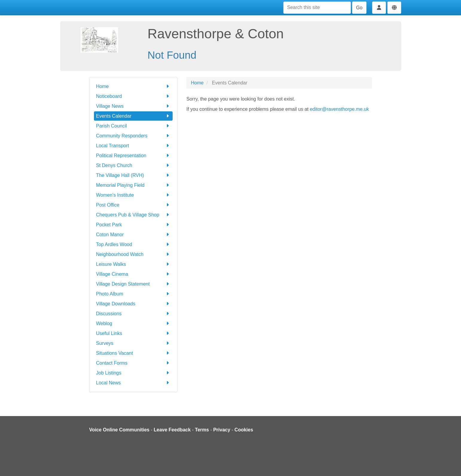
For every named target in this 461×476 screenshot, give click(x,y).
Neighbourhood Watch (133, 254)
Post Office (133, 205)
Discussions (133, 314)
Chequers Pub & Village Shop (133, 215)
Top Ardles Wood (133, 244)
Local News (133, 383)
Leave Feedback (172, 430)
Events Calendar (133, 116)
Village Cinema (133, 274)
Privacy (222, 430)
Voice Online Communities (119, 430)
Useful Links (133, 333)
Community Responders (133, 136)
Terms (202, 430)
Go (359, 8)
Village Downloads (133, 304)
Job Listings (133, 373)
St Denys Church (133, 165)
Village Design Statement (133, 284)
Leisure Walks (133, 264)
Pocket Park (133, 225)
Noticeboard (133, 96)
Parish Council (133, 126)
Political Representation (133, 156)
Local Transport (133, 146)
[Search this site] (317, 8)
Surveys (133, 343)
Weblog (133, 323)
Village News (133, 106)
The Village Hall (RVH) (133, 175)
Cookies (244, 430)
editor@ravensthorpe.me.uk (340, 109)
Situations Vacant (133, 353)
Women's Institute (133, 195)
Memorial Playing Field (133, 185)
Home (133, 86)
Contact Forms (133, 363)
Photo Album (133, 294)
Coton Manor (133, 235)
